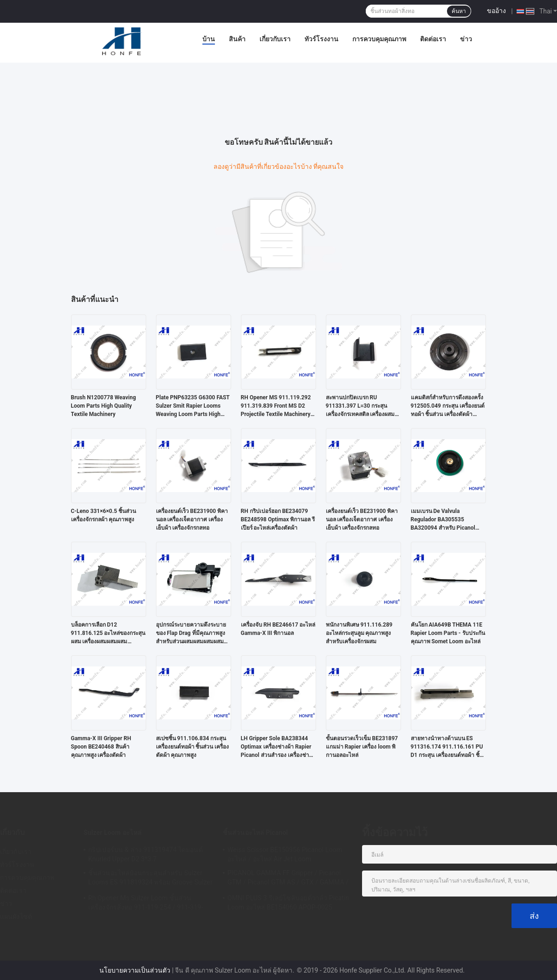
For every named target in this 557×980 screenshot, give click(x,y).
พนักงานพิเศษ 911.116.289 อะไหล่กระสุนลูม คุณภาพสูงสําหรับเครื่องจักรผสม (359, 633)
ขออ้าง (496, 11)
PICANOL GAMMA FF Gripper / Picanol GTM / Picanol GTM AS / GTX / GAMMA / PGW (288, 879)
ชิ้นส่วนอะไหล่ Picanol (255, 833)
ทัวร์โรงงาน (321, 39)
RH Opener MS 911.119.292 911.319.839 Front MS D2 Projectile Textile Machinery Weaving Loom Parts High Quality (276, 406)
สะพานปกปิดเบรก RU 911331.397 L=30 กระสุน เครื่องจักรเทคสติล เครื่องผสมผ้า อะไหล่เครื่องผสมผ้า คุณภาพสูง (360, 406)
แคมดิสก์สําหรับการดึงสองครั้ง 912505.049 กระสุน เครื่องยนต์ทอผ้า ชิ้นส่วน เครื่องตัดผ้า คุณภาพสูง (448, 406)
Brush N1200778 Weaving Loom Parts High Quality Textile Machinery (104, 406)
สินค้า (237, 39)
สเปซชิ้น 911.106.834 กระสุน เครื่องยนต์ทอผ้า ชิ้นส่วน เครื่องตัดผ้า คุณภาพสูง (193, 747)
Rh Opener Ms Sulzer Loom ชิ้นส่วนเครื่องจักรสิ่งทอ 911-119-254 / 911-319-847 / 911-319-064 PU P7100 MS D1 (146, 904)
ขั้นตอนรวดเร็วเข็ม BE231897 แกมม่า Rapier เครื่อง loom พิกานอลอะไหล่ (362, 747)
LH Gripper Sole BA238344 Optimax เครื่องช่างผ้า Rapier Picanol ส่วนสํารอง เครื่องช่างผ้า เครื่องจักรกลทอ (276, 747)
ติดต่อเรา (433, 39)
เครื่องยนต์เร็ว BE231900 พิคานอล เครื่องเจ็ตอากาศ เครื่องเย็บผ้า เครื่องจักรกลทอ (192, 519)
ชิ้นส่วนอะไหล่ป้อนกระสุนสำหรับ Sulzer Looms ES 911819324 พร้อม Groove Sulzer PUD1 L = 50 (150, 879)
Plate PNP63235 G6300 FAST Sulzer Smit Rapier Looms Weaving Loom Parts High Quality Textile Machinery (193, 406)
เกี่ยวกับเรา (275, 39)
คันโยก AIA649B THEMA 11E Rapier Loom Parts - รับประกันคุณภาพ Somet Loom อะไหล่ (448, 633)
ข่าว (466, 39)
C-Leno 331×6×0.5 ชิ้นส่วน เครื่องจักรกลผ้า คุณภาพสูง (104, 515)
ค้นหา (459, 11)
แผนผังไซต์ (16, 916)
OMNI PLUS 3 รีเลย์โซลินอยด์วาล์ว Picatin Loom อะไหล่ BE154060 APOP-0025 (288, 903)
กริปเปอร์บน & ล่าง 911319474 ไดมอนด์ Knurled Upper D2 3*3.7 (146, 854)
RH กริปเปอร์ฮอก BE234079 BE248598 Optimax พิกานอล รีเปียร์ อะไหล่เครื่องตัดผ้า (278, 519)
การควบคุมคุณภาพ (379, 39)
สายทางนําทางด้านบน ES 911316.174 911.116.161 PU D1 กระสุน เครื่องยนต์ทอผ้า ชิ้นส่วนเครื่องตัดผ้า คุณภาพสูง (447, 747)
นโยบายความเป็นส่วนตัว (135, 970)
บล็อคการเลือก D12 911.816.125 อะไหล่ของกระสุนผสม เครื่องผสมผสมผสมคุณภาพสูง (108, 634)
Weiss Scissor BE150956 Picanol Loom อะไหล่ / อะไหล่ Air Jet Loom (285, 854)
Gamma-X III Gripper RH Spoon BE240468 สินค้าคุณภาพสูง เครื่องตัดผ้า (101, 747)
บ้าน (209, 39)
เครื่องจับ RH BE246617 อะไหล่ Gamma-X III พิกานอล (278, 629)
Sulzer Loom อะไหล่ (113, 833)
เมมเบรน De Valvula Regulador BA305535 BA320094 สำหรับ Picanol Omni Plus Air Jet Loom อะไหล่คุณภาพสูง (443, 520)
